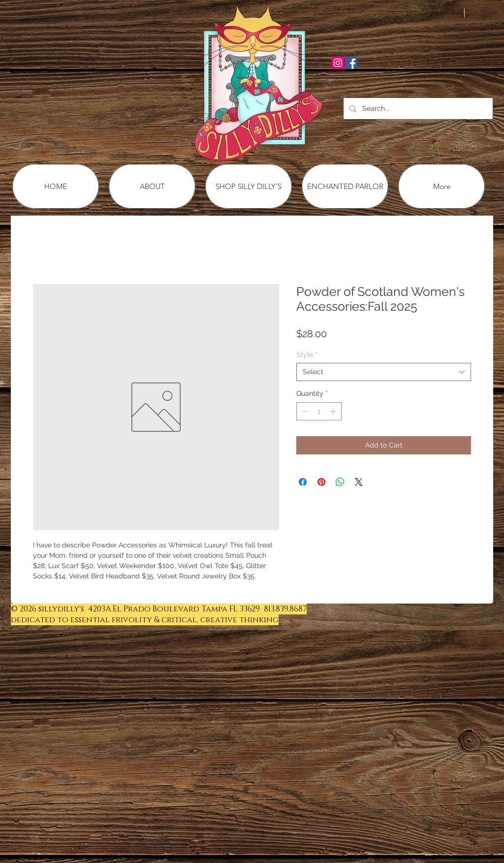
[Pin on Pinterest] (321, 482)
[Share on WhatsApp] (340, 482)
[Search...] (417, 109)
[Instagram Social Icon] (338, 63)
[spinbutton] (319, 411)
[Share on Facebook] (303, 482)
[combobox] (384, 372)
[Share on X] (359, 482)
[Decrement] (304, 411)
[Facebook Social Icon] (351, 63)
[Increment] (334, 411)
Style (307, 354)
